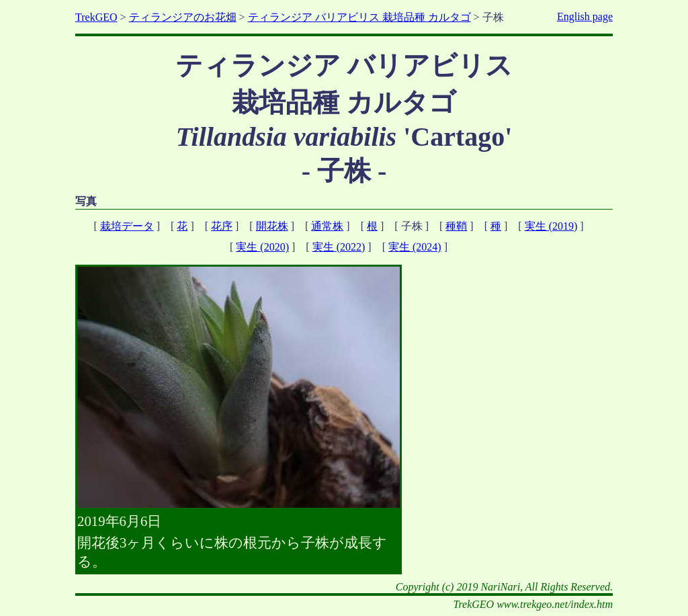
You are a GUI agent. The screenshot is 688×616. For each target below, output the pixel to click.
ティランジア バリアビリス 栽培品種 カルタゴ (359, 17)
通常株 (327, 226)
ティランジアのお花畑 (183, 17)
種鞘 (456, 226)
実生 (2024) (415, 247)
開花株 (272, 226)
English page (585, 16)
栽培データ (127, 226)
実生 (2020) (262, 247)
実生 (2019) (551, 226)
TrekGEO (96, 17)
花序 (222, 226)
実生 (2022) (339, 247)
